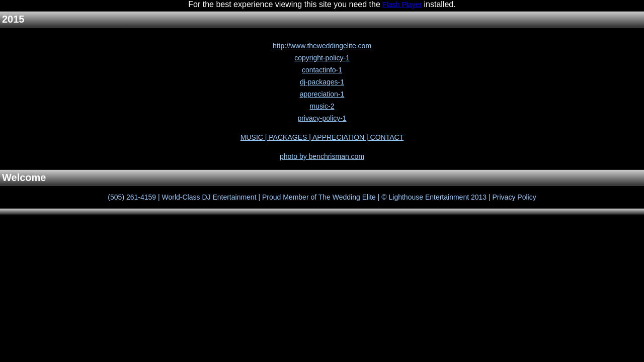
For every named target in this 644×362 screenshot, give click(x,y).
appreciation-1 (322, 94)
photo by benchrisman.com (322, 156)
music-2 (322, 106)
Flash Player (402, 5)
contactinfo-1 (322, 70)
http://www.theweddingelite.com (322, 46)
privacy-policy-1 (322, 118)
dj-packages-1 (322, 82)
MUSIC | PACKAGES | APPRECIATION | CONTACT (322, 137)
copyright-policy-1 (322, 58)
